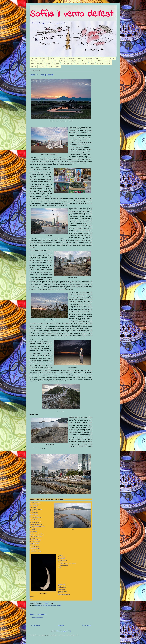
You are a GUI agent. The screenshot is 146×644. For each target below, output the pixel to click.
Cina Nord (104, 58)
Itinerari (60, 593)
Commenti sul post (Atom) (64, 631)
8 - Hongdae (33, 550)
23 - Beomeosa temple (36, 524)
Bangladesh (63, 58)
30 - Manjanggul (34, 512)
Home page (34, 58)
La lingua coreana (63, 565)
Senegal (85, 64)
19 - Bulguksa (33, 531)
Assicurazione (62, 588)
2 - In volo (61, 562)
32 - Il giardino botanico (36, 509)
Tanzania (33, 67)
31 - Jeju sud (33, 511)
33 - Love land (33, 507)
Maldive (100, 61)
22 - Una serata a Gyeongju (37, 526)
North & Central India (67, 64)
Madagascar (64, 61)
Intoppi (31, 598)
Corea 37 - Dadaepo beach (41, 75)
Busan (37, 605)
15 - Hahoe (33, 538)
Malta (84, 61)
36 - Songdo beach (35, 502)
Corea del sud (35, 61)
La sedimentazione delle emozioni (67, 564)
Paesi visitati (53, 58)
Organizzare (61, 589)
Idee (31, 600)
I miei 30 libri (44, 58)
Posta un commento (37, 618)
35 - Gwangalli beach (35, 504)
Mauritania (108, 61)
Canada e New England (92, 58)
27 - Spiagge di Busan (36, 518)
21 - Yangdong (33, 528)
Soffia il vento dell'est (71, 14)
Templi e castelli (36, 548)
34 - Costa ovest (34, 506)
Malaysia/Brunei (75, 61)
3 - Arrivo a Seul (62, 560)
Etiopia (43, 61)
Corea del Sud (43, 605)
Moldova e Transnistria (37, 64)
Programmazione (63, 586)
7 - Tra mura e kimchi (35, 552)
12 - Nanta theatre (34, 543)
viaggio (59, 605)
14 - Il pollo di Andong (35, 540)
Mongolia (48, 64)
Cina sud (112, 58)
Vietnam (50, 67)
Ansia (60, 567)
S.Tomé (92, 64)
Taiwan (109, 64)
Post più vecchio (86, 625)
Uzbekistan (42, 67)
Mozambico (91, 61)
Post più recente (35, 625)
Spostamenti (61, 584)
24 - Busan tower (34, 523)
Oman (78, 64)
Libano (56, 61)
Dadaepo (50, 605)
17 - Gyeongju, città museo (37, 535)
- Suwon (60, 555)
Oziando (32, 596)
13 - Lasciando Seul (35, 542)
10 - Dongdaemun (34, 547)
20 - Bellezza (33, 530)
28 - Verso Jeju (34, 516)
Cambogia (72, 58)
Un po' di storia (62, 591)
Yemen (57, 67)
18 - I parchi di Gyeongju (36, 533)
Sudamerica (100, 64)
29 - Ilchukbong (34, 514)
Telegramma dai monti (64, 594)
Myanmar (56, 64)
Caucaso (80, 58)
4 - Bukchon (61, 559)
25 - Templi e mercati (35, 521)
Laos (50, 61)
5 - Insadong (61, 557)
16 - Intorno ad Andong (36, 536)
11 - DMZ (32, 545)
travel (55, 605)
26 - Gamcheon (34, 519)
